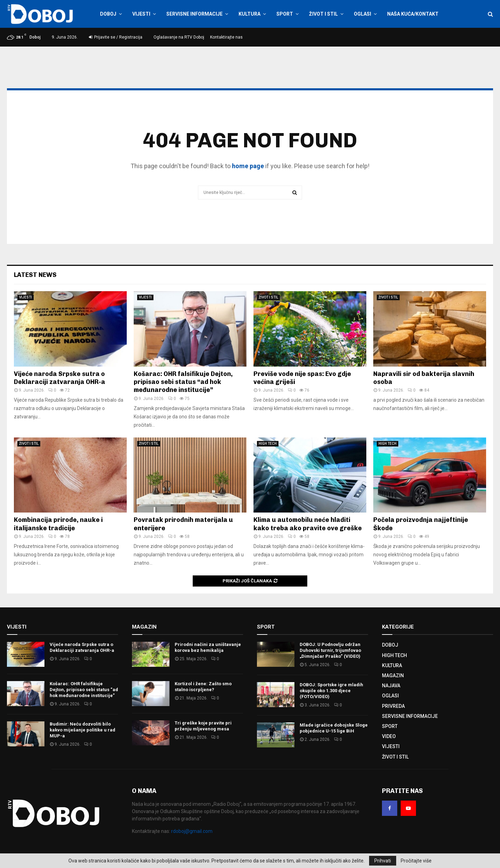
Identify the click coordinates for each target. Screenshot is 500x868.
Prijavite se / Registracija (116, 37)
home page (248, 166)
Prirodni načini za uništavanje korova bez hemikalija (208, 647)
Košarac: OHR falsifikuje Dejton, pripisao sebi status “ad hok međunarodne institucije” (183, 382)
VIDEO (389, 736)
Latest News (35, 275)
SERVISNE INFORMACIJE (194, 14)
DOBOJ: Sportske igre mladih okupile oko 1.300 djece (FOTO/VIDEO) (331, 691)
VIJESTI (141, 14)
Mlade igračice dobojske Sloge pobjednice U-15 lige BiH (334, 728)
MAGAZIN (393, 675)
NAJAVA (391, 686)
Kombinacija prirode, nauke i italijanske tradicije (58, 524)
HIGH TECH (268, 444)
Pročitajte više (416, 861)
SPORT (285, 14)
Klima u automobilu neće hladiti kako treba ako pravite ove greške (308, 524)
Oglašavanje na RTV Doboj (179, 37)
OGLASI (362, 14)
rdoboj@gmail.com (192, 831)
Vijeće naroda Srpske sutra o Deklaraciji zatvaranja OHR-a (60, 378)
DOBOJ (108, 14)
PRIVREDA (393, 706)
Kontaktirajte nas (226, 37)
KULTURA (249, 14)
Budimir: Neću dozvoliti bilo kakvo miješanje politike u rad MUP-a (82, 730)
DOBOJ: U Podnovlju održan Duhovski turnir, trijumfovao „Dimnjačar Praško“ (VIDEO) (330, 650)
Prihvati (383, 861)
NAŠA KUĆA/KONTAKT (413, 14)
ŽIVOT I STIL (323, 14)
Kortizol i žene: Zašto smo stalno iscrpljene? (203, 687)
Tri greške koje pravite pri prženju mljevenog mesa (203, 726)
